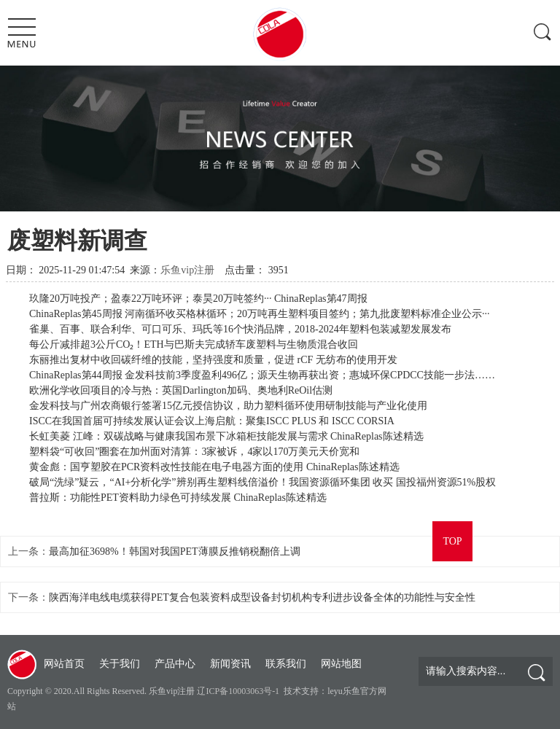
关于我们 (120, 664)
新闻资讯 (230, 664)
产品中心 (175, 664)
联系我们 (286, 664)
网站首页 (64, 664)
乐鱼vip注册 (187, 270)
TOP (452, 541)
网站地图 (341, 664)
